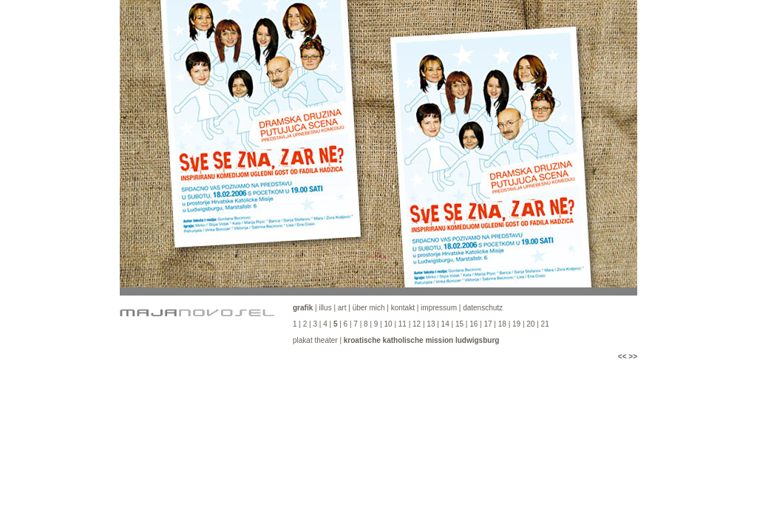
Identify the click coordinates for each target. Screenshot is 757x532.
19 (517, 324)
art (342, 308)
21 (545, 324)
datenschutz (483, 308)
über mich (369, 308)
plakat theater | (396, 340)
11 (403, 324)
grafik (303, 308)
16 (473, 324)
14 (445, 324)
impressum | (442, 308)
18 (502, 324)
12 (417, 324)
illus (325, 308)
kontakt (403, 308)
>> (633, 357)
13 (431, 324)
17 (488, 324)
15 (459, 324)
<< (622, 357)
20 (530, 324)
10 (388, 324)
